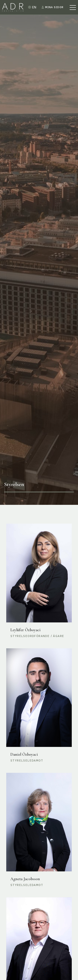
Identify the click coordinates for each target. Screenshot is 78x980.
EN (32, 7)
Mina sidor (53, 7)
